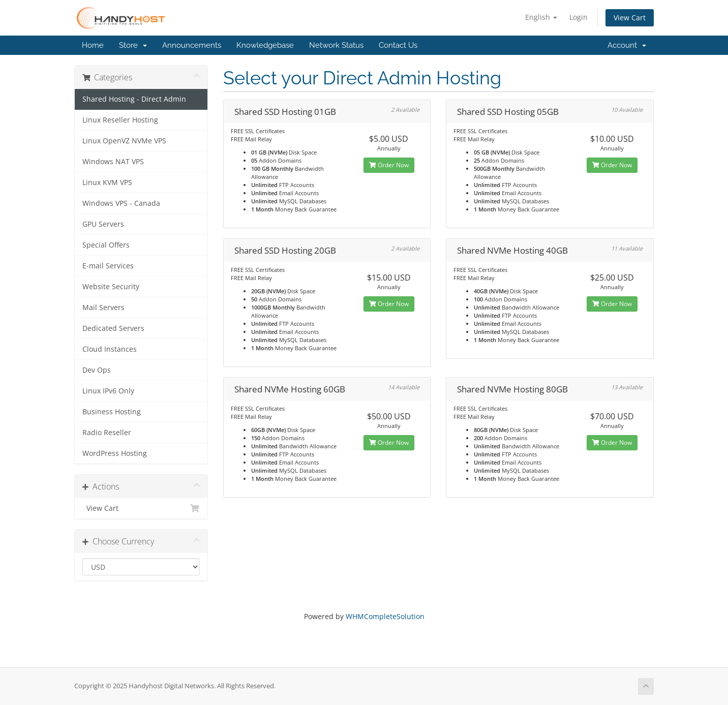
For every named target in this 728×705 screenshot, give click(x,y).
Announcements (192, 45)
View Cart (630, 18)
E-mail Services (108, 266)
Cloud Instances (110, 349)
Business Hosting (112, 412)
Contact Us (398, 45)
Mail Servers (103, 308)
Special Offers (106, 245)
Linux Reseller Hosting (120, 120)
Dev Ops (97, 370)
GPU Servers (103, 224)
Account (627, 45)
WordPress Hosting (115, 453)
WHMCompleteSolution (385, 616)
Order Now (389, 165)
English (541, 17)
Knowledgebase (265, 45)
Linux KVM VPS (107, 182)
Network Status (336, 45)
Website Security (111, 287)
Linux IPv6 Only (108, 391)
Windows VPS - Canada (121, 203)
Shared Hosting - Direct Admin (134, 99)
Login (579, 17)
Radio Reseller (107, 433)
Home (93, 45)
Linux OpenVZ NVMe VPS (124, 141)
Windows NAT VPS (113, 162)
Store (133, 45)
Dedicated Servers (113, 328)
